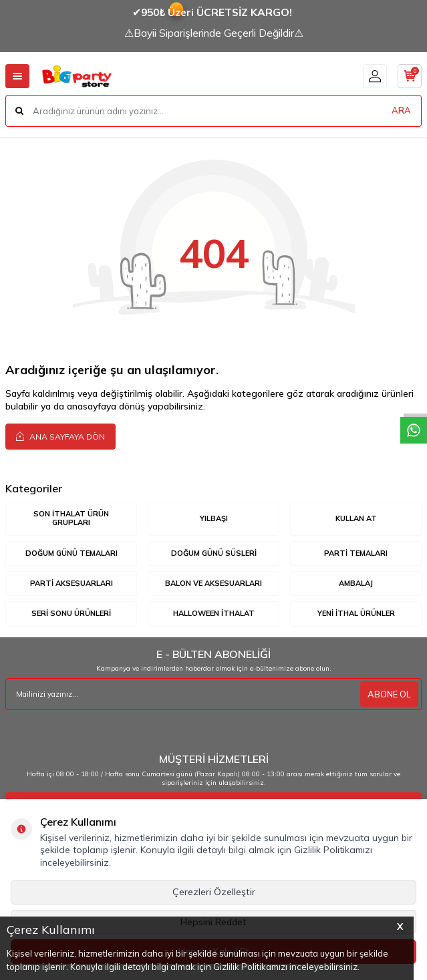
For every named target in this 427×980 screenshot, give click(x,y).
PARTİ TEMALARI (356, 553)
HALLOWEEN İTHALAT (214, 613)
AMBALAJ (356, 583)
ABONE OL (389, 694)
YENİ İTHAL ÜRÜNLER (356, 613)
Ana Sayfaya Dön (60, 436)
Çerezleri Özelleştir (214, 892)
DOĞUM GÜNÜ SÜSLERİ (214, 553)
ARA (401, 110)
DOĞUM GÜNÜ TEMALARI (72, 553)
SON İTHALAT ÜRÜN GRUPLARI (71, 518)
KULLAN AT (356, 518)
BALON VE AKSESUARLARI (213, 583)
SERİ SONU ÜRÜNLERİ (71, 613)
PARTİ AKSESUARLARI (72, 583)
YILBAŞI (214, 518)
